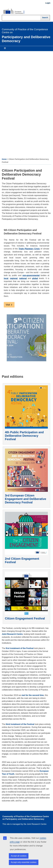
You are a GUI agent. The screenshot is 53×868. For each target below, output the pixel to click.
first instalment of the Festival (20, 648)
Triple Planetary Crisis (29, 249)
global (35, 278)
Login (48, 3)
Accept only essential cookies (24, 862)
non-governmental (31, 275)
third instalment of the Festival (20, 724)
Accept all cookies (19, 856)
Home (4, 159)
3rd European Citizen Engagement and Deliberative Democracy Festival (26, 499)
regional (14, 278)
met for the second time (33, 695)
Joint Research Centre (12, 634)
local (6, 278)
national (23, 278)
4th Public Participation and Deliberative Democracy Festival (24, 436)
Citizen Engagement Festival (25, 618)
